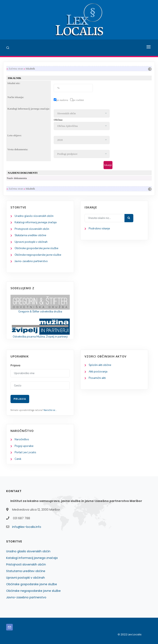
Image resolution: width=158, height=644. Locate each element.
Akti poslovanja (98, 372)
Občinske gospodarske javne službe (36, 248)
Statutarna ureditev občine (30, 235)
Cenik (18, 459)
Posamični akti (97, 378)
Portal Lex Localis (25, 452)
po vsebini (78, 100)
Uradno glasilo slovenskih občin (34, 216)
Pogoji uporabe (24, 446)
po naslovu (62, 100)
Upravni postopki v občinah (31, 242)
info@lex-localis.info (27, 527)
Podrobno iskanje (99, 229)
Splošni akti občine (100, 365)
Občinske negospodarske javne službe (38, 255)
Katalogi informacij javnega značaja (36, 222)
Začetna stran (16, 69)
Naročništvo (22, 439)
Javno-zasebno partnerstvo (31, 261)
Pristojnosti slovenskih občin (32, 229)
